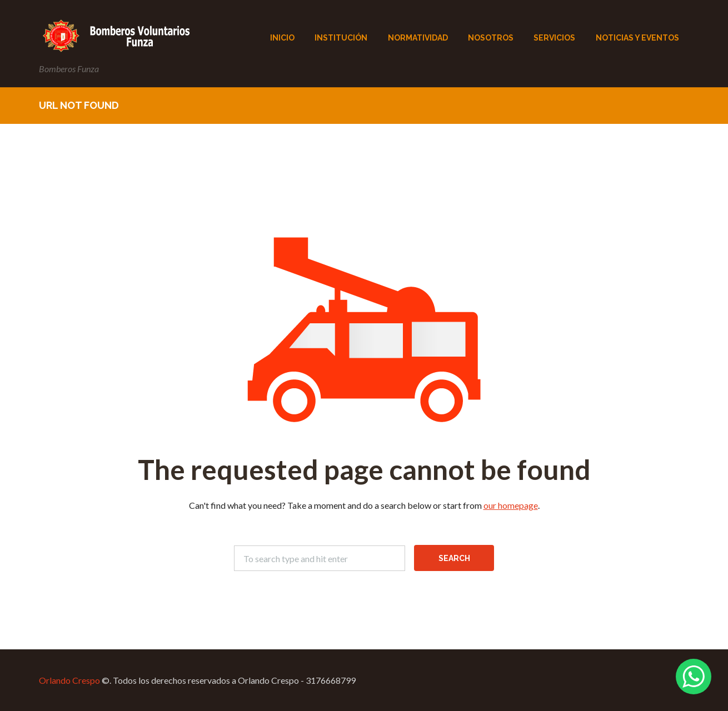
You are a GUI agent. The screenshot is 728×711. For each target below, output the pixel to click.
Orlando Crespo (69, 680)
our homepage (511, 505)
